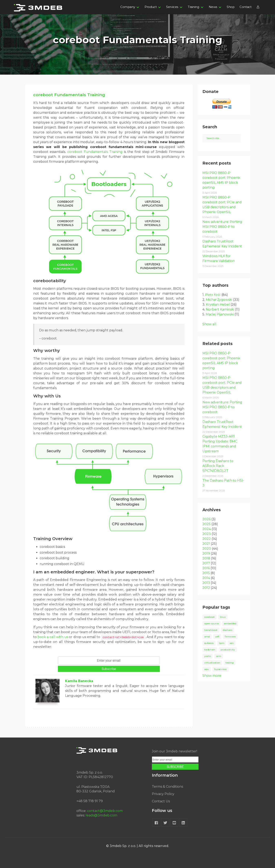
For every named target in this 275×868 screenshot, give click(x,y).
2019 (206, 553)
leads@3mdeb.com (101, 815)
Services (172, 7)
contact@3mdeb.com (105, 811)
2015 (206, 573)
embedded (230, 623)
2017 (206, 563)
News (213, 7)
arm (219, 656)
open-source (211, 623)
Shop (231, 7)
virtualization (212, 663)
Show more (212, 676)
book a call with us (53, 637)
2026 (207, 519)
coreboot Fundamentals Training (69, 95)
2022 (207, 539)
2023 (207, 534)
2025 (207, 524)
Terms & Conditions (167, 787)
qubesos (209, 643)
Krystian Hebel (218, 305)
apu (207, 669)
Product (151, 7)
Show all (209, 324)
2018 (206, 558)
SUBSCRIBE (175, 767)
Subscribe (109, 669)
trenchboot (211, 630)
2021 (206, 544)
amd (207, 636)
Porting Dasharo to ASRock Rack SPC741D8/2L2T (218, 466)
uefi (217, 636)
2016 (206, 568)
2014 (206, 578)
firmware (230, 636)
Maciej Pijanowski (220, 314)
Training (193, 7)
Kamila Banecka (79, 681)
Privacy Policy (163, 794)
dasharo (228, 630)
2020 (207, 549)
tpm (222, 643)
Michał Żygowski (219, 300)
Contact (245, 7)
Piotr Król (213, 295)
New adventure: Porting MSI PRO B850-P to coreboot (222, 227)
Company (128, 7)
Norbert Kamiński (220, 309)
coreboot (209, 617)
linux (223, 617)
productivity (228, 650)
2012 (206, 588)
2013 (206, 583)
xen (232, 643)
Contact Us (161, 801)
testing (230, 663)
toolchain (210, 650)
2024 (207, 529)
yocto (208, 656)
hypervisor (220, 669)
